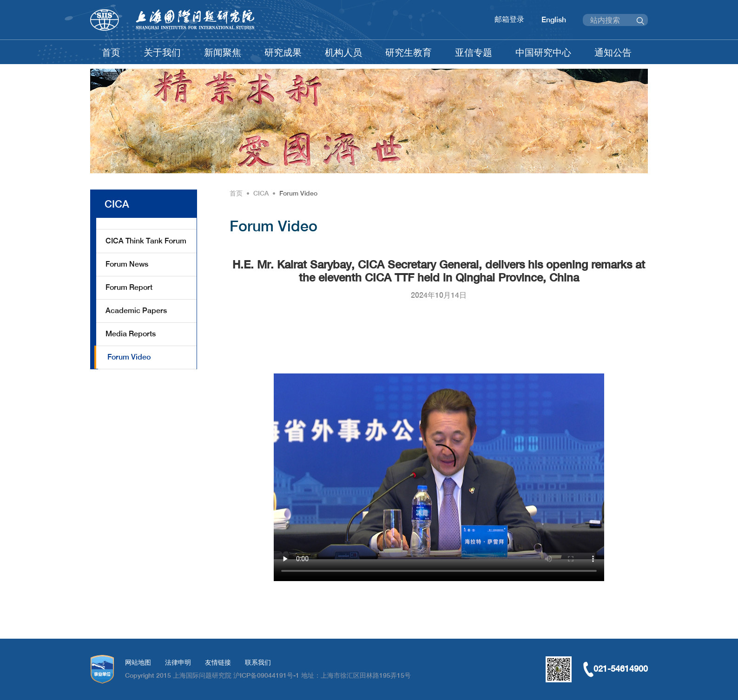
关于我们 (162, 52)
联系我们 (258, 662)
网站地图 (138, 662)
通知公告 (613, 52)
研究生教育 (409, 52)
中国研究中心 (543, 52)
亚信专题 (474, 52)
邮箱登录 (509, 19)
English (554, 20)
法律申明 (178, 662)
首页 (111, 52)
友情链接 (218, 662)
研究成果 (283, 52)
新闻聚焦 (223, 52)
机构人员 (343, 52)
